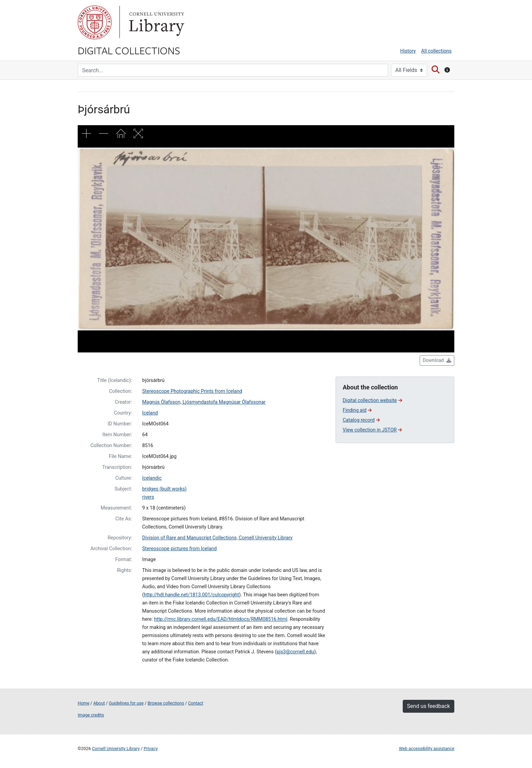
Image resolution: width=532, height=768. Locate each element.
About (99, 703)
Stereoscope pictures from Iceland (179, 549)
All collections (436, 51)
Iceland (150, 413)
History (408, 51)
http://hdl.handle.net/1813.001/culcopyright (191, 595)
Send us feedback (429, 706)
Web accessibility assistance (427, 748)
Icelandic (152, 478)
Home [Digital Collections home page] (83, 703)
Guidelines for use (126, 703)
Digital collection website (372, 400)
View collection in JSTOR (372, 430)
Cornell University (95, 22)
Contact (196, 703)
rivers (148, 497)
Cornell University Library (116, 748)
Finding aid (357, 410)
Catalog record (361, 420)
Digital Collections (129, 50)
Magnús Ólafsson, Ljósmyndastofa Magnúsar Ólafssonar (204, 402)
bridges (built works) (164, 489)
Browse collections (166, 703)
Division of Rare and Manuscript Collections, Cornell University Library (217, 538)
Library (156, 22)
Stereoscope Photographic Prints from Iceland (192, 391)
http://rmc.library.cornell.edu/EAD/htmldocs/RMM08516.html (221, 619)
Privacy (150, 748)
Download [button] (437, 360)
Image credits (91, 715)
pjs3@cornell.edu (295, 652)
